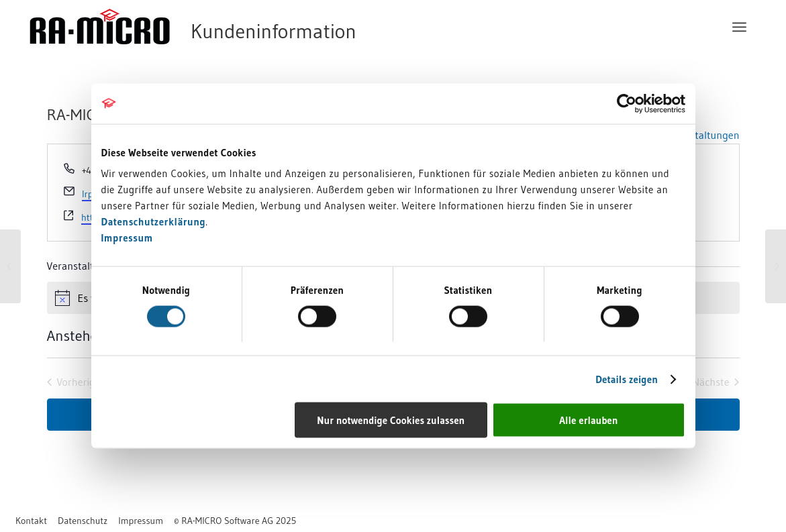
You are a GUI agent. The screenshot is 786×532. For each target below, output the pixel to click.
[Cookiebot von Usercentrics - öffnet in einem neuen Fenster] (627, 103)
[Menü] (739, 27)
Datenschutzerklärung (154, 222)
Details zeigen (627, 379)
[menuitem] (739, 27)
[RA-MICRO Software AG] (248, 27)
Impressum (127, 238)
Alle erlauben (588, 420)
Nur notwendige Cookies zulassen (391, 420)
